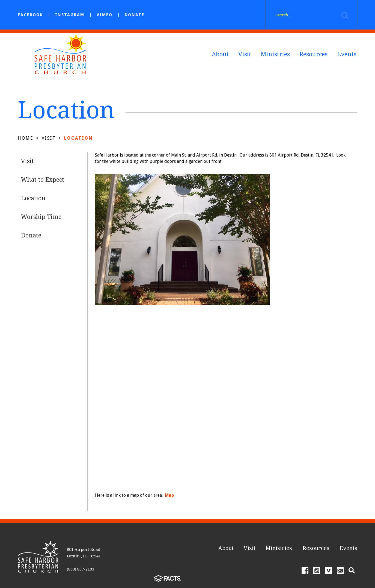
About (220, 54)
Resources (313, 54)
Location (78, 138)
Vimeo (105, 15)
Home (26, 138)
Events (347, 54)
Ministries (275, 54)
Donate (135, 15)
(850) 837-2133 (81, 569)
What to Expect (43, 180)
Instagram (70, 15)
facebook (30, 15)
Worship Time (41, 217)
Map (169, 495)
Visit (245, 54)
